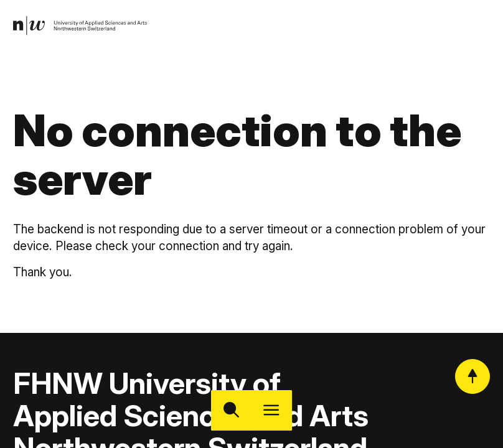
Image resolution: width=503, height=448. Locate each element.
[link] (84, 28)
